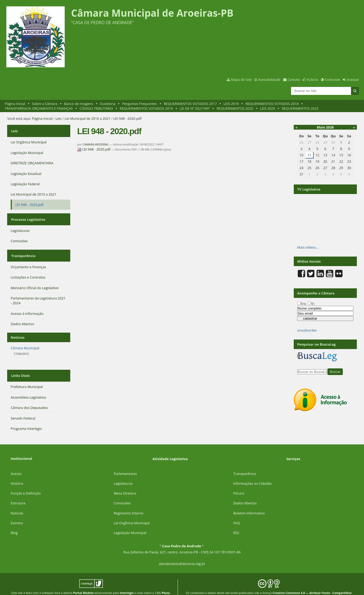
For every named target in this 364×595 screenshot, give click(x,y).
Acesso (16, 464)
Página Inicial (15, 104)
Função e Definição (26, 483)
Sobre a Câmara (45, 104)
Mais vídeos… (308, 247)
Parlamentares (125, 464)
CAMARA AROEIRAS (96, 144)
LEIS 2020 (267, 108)
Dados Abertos (245, 493)
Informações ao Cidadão (253, 473)
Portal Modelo (83, 583)
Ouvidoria (108, 104)
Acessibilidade (269, 80)
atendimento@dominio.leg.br (182, 554)
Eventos (17, 513)
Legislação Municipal (130, 523)
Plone (166, 583)
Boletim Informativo (249, 503)
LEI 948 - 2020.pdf (94, 149)
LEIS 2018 (231, 104)
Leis (58, 118)
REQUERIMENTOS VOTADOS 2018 (272, 104)
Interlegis (127, 583)
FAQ (237, 513)
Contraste (332, 80)
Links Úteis (20, 367)
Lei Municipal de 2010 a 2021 (87, 118)
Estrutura (18, 493)
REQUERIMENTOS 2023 (300, 108)
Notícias (17, 503)
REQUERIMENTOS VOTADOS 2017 (190, 104)
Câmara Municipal (25, 340)
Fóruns (239, 483)
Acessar (353, 80)
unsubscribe (307, 330)
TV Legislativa (309, 189)
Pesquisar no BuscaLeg (316, 344)
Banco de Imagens (79, 104)
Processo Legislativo (28, 215)
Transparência (23, 249)
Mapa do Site (241, 80)
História (17, 473)
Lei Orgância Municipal (132, 513)
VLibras (313, 80)
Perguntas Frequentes (140, 104)
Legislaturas (123, 473)
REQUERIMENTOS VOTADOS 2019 (146, 108)
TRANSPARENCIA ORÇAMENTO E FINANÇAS (39, 108)
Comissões (122, 493)
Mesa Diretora (125, 483)
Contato (294, 80)
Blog (14, 523)
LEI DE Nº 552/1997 (195, 108)
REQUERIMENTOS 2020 (235, 108)
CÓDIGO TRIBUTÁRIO (96, 108)
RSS (236, 523)
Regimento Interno (129, 503)
